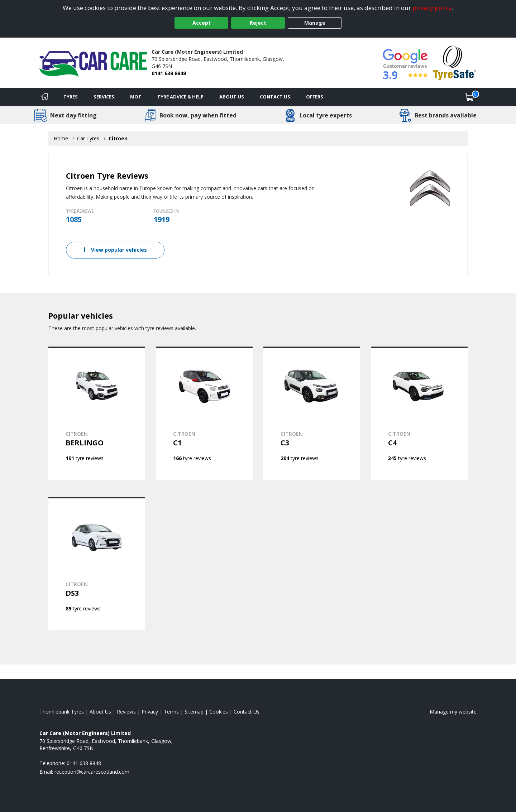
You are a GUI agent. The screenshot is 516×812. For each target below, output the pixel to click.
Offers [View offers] (315, 97)
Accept (202, 23)
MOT (136, 97)
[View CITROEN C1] (204, 413)
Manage (315, 23)
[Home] (45, 97)
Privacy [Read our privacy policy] (150, 712)
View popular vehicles (115, 250)
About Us (232, 97)
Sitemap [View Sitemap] (194, 712)
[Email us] (92, 772)
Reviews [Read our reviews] (126, 712)
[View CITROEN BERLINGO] (97, 413)
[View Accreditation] (455, 62)
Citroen (118, 138)
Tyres (71, 97)
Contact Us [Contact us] (275, 97)
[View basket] (470, 97)
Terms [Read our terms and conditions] (171, 712)
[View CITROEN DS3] (97, 564)
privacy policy (432, 8)
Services (104, 97)
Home (61, 138)
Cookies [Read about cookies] (219, 712)
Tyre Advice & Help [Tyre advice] (180, 97)
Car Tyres (88, 138)
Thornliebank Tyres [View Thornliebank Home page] (62, 712)
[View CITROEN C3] (312, 413)
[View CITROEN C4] (419, 413)
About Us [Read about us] (100, 712)
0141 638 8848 (169, 73)
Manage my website (453, 712)
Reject (258, 23)
